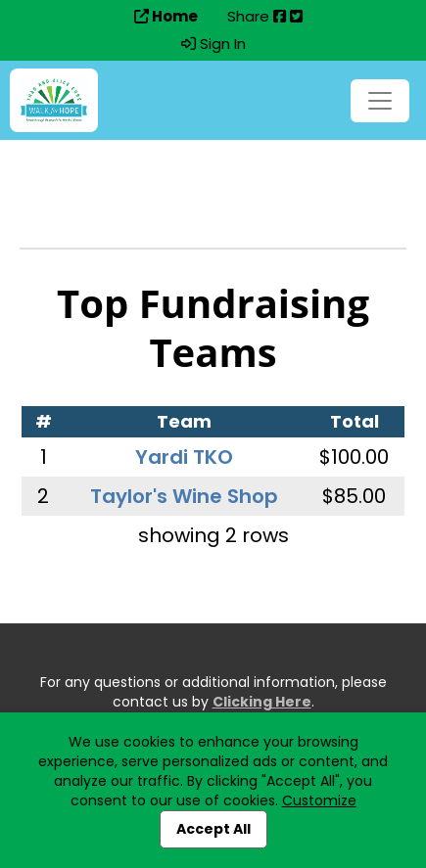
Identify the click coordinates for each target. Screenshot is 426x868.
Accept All (213, 829)
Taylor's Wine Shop (184, 496)
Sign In (213, 44)
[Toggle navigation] (380, 101)
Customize (319, 800)
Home (166, 17)
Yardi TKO (184, 457)
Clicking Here (262, 702)
